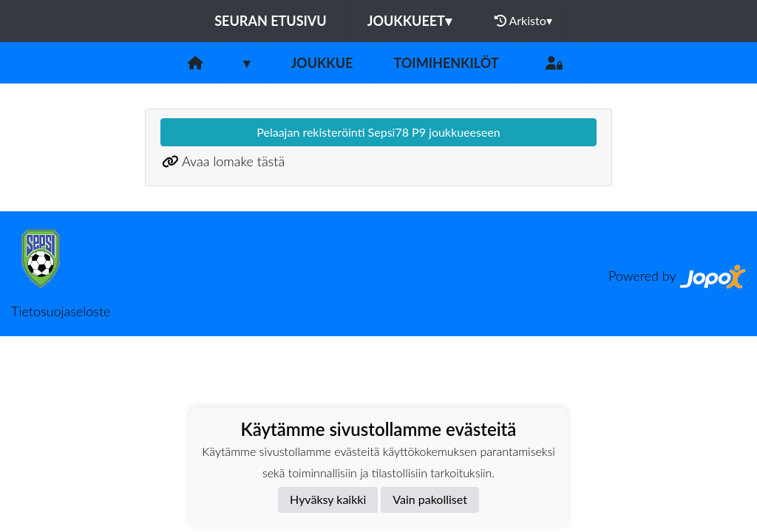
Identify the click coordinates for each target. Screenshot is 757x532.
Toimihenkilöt (446, 63)
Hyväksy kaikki (328, 499)
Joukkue (322, 63)
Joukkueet (410, 21)
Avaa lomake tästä (233, 161)
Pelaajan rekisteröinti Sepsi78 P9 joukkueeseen (378, 132)
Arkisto (523, 21)
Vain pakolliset (430, 499)
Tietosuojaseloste (61, 311)
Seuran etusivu (271, 21)
